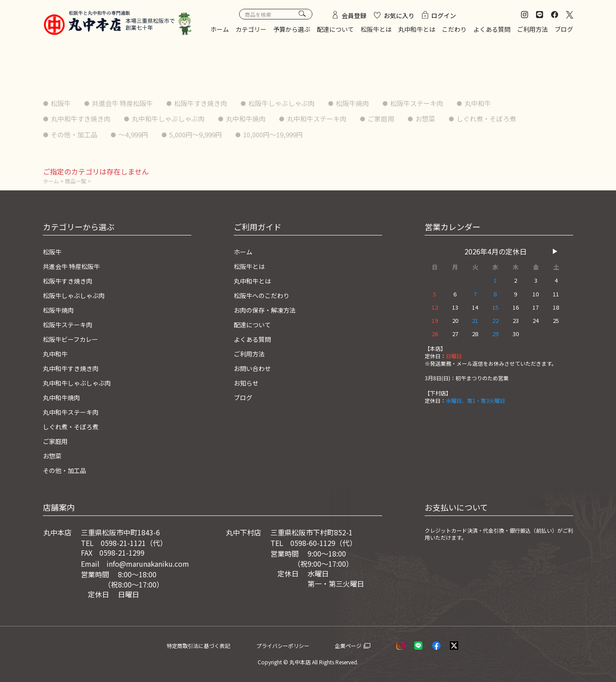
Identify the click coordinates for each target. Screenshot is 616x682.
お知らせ (248, 380)
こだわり (454, 29)
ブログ (564, 29)
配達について (335, 29)
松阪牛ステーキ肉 (440, 103)
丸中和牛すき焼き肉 (84, 118)
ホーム (220, 29)
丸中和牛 (504, 103)
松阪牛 (62, 103)
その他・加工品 (76, 134)
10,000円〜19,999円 (290, 134)
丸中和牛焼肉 (259, 118)
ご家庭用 (402, 118)
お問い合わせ (255, 366)
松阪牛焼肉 (372, 103)
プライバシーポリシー (297, 641)
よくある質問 (492, 29)
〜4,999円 (139, 134)
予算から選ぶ (292, 29)
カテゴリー (251, 29)
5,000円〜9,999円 (206, 134)
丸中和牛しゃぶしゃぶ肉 (176, 118)
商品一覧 (78, 181)
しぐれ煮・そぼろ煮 (513, 118)
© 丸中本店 (297, 658)
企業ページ (360, 641)
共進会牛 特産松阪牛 (128, 103)
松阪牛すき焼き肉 (211, 103)
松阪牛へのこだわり (266, 294)
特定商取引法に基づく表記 (209, 641)
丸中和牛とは (417, 29)
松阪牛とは (376, 29)
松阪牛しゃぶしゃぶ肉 (297, 103)
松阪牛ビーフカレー (74, 337)
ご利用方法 (532, 29)
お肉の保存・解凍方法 (269, 309)
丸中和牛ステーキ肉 (334, 118)
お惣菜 (449, 118)
